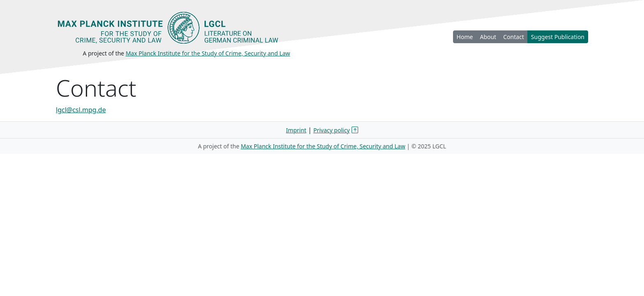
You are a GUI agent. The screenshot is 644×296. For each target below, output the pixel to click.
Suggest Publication (558, 37)
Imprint (296, 130)
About (488, 37)
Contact (514, 37)
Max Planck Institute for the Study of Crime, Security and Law (208, 53)
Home (465, 37)
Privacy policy (332, 130)
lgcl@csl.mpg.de (81, 110)
